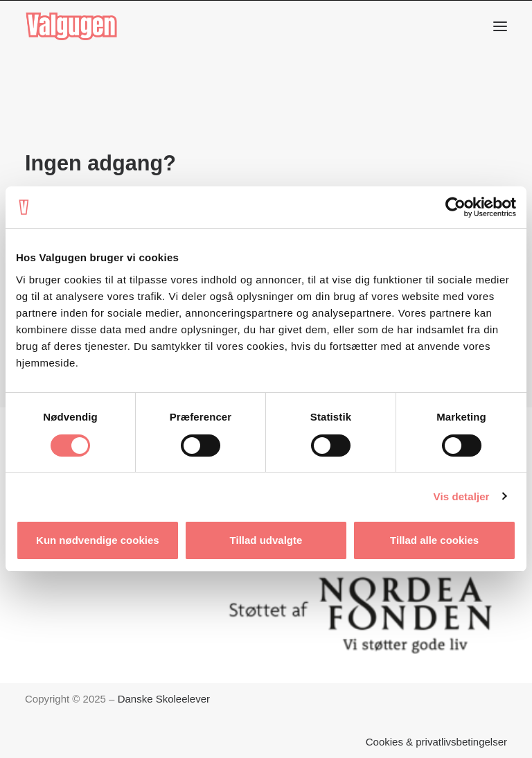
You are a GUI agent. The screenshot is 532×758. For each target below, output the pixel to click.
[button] (500, 26)
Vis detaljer (462, 496)
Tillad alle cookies (434, 540)
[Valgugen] (71, 26)
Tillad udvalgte (266, 540)
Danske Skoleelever (164, 699)
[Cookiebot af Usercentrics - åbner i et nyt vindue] (455, 207)
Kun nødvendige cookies (98, 540)
